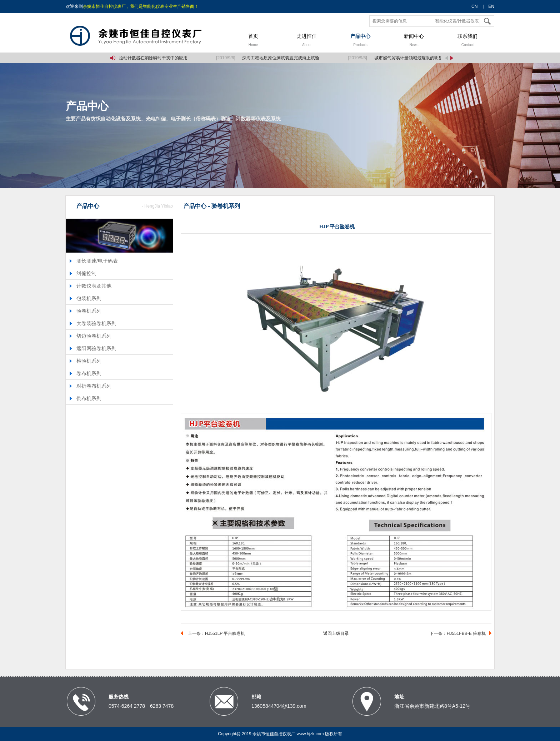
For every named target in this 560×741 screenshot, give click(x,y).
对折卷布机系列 (94, 386)
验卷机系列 (89, 311)
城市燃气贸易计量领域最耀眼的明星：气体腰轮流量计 (426, 58)
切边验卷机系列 (94, 336)
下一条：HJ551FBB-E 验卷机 (458, 633)
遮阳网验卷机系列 (96, 348)
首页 (253, 41)
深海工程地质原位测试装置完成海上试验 (281, 58)
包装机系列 (89, 298)
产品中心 (360, 41)
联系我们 (467, 41)
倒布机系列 (89, 398)
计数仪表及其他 (94, 286)
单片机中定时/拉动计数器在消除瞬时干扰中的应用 (141, 58)
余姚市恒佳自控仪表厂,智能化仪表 (146, 36)
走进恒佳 (307, 41)
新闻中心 (414, 41)
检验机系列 (89, 361)
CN (474, 6)
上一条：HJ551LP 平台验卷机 (216, 633)
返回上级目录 (336, 633)
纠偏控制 (86, 273)
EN (491, 6)
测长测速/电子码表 (97, 261)
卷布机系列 (89, 373)
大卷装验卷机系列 (96, 323)
